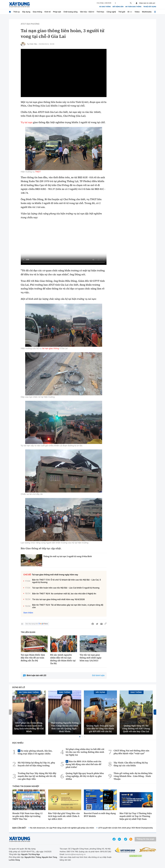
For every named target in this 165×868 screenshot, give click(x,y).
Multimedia (147, 12)
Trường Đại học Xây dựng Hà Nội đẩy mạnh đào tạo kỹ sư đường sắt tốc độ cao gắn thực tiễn (37, 776)
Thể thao (100, 12)
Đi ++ (130, 12)
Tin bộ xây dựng (150, 7)
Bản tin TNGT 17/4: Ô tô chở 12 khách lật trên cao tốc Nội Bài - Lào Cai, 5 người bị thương (66, 581)
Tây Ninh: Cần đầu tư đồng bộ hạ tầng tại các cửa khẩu (131, 764)
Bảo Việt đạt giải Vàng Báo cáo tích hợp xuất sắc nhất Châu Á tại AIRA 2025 (64, 816)
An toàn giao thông (133, 7)
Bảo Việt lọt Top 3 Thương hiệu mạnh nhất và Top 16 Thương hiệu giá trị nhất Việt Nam (136, 816)
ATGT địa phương (30, 24)
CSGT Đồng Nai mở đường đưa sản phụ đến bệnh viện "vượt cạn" (131, 752)
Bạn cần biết (19, 828)
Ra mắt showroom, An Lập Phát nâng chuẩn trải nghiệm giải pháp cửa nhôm (62, 828)
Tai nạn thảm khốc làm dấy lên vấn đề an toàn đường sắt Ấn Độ (33, 658)
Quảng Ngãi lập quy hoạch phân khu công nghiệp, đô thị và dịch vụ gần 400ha (85, 776)
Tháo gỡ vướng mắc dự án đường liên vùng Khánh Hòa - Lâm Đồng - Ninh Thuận (133, 776)
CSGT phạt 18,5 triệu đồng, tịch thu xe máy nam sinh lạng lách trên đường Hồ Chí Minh (29, 727)
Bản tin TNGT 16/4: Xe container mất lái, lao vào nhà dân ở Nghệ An (64, 594)
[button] (80, 737)
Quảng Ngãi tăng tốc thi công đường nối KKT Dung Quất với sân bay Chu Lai (136, 729)
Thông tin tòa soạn (145, 839)
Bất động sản (118, 7)
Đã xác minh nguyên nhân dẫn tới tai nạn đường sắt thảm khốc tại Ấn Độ (63, 659)
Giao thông (37, 12)
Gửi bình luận (98, 675)
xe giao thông (105, 7)
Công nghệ (111, 12)
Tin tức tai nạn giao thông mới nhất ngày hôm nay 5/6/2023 (91, 658)
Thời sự (16, 12)
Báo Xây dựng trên (37, 624)
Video (137, 12)
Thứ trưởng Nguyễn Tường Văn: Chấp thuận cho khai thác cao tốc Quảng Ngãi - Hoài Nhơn (65, 727)
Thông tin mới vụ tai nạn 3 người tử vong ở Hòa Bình (68, 556)
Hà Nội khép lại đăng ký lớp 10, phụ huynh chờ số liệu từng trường (36, 764)
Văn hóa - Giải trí (87, 12)
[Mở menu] (155, 12)
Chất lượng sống (70, 12)
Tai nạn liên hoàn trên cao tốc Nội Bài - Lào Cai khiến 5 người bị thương (66, 588)
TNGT (38, 172)
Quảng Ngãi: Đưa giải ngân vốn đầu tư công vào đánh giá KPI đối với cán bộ (100, 729)
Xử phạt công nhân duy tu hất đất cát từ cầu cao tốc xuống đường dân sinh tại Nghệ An (85, 752)
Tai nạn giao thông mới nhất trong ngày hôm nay (55, 575)
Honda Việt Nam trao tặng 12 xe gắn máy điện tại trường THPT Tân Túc (27, 816)
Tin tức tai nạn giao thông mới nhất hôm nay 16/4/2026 (58, 599)
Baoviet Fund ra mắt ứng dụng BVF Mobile (100, 815)
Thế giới (122, 12)
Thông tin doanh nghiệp (26, 786)
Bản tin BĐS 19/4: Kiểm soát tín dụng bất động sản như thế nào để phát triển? (83, 764)
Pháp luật (57, 12)
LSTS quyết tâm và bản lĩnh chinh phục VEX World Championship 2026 (128, 828)
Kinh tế (48, 12)
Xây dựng (26, 12)
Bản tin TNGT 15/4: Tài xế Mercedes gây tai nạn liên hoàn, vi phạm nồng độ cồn (68, 606)
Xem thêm (28, 613)
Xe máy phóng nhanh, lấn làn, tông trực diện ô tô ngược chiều (35, 752)
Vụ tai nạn (27, 122)
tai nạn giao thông (51, 348)
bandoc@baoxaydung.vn (75, 854)
